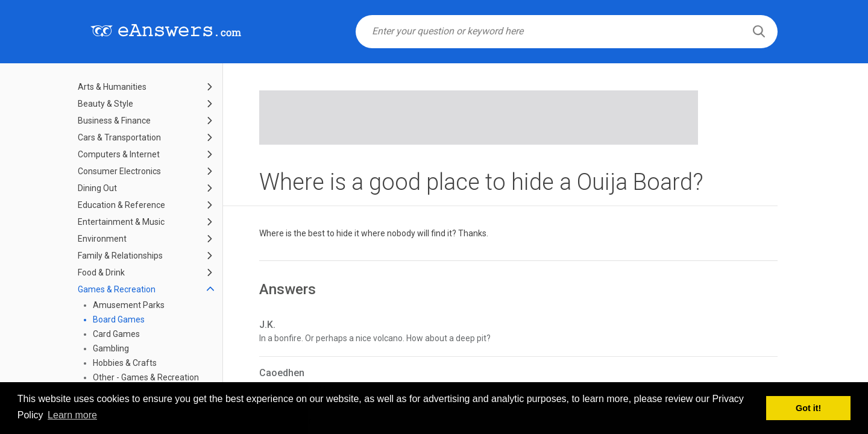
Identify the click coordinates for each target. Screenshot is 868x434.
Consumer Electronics (119, 171)
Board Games (119, 319)
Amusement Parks (129, 305)
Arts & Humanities (112, 87)
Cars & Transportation (119, 137)
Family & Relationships (120, 256)
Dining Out (97, 188)
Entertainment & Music (121, 222)
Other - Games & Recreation (146, 377)
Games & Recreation (117, 289)
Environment (102, 239)
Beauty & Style (105, 104)
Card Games (116, 334)
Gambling (111, 348)
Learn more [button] (72, 415)
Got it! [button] (808, 408)
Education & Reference (121, 205)
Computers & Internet (119, 154)
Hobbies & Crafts (125, 363)
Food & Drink (101, 272)
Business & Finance (114, 121)
